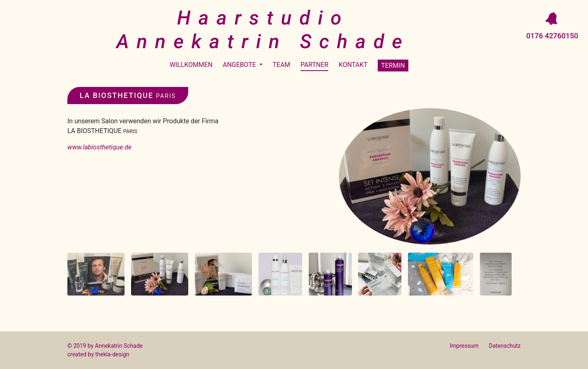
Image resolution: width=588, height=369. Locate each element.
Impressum (464, 346)
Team (282, 65)
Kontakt (353, 65)
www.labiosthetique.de (99, 147)
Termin (393, 66)
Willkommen (191, 65)
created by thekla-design (98, 354)
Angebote (240, 65)
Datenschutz (505, 346)
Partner (315, 65)
